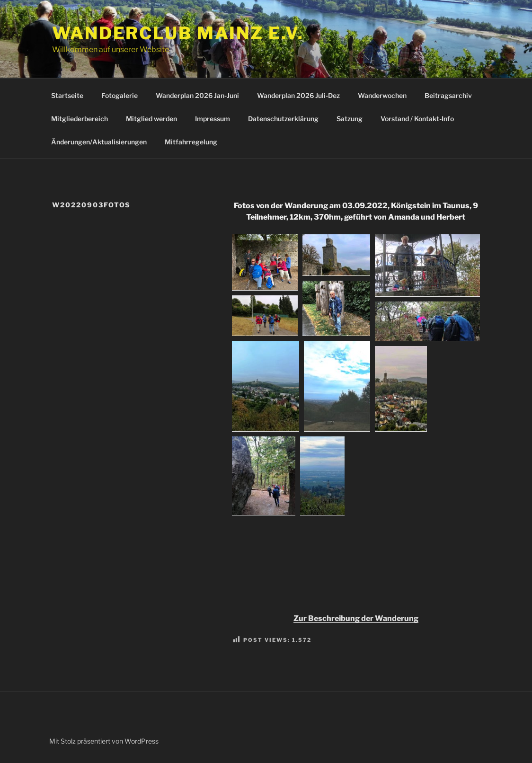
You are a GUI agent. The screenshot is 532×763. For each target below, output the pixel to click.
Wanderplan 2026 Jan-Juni (197, 95)
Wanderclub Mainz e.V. (178, 33)
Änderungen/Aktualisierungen (99, 142)
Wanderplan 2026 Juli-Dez (298, 95)
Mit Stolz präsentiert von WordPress (104, 741)
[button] (265, 262)
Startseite (67, 95)
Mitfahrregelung (191, 142)
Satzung (350, 119)
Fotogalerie (120, 95)
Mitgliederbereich (80, 119)
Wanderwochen (382, 95)
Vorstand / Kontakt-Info (417, 119)
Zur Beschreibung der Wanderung (356, 618)
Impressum (213, 119)
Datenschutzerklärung (283, 119)
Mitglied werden (151, 119)
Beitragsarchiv (448, 95)
